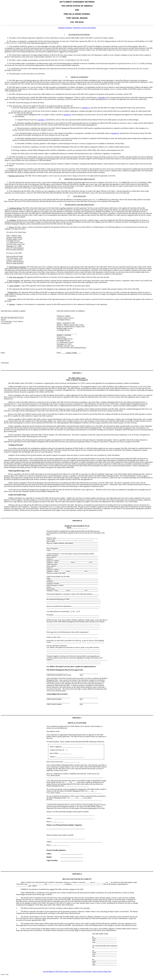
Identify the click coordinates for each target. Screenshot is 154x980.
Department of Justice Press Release (85, 28)
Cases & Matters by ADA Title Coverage (56, 971)
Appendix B (67, 115)
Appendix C (42, 120)
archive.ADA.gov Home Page (102, 971)
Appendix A (102, 97)
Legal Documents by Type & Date (80, 971)
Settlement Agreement (65, 28)
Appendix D (115, 133)
